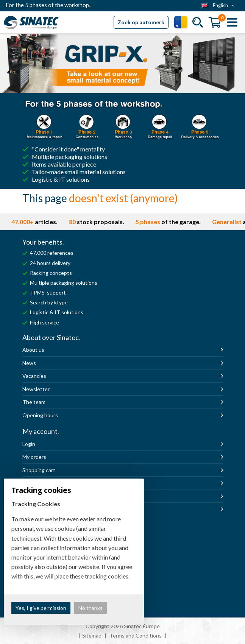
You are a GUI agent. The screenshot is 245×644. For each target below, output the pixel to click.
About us (33, 350)
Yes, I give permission (41, 608)
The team (34, 402)
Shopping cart (39, 470)
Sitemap (92, 635)
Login (29, 444)
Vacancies (34, 376)
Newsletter (36, 389)
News (29, 363)
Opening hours (40, 415)
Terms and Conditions (136, 635)
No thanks (91, 608)
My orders (34, 457)
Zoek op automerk (141, 22)
